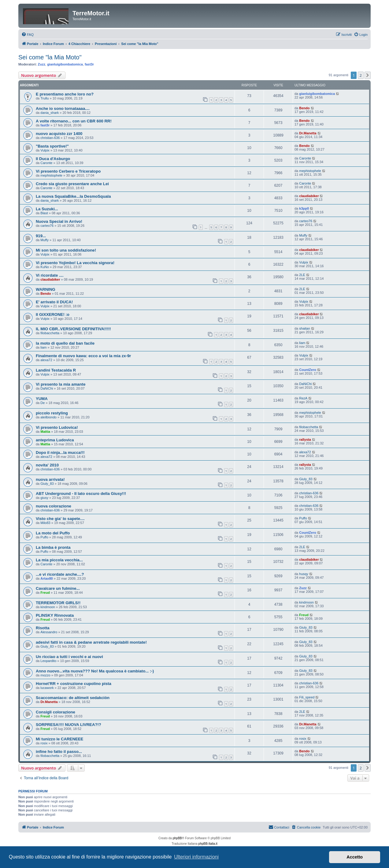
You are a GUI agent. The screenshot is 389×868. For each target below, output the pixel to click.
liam (43, 347)
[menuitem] (28, 35)
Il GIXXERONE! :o (53, 314)
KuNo (45, 267)
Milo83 (45, 523)
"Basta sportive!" (52, 146)
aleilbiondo (48, 417)
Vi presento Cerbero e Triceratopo (68, 171)
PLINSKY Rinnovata (55, 615)
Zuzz (42, 64)
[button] (368, 75)
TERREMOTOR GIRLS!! (58, 603)
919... (41, 236)
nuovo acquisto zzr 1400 (59, 134)
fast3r (89, 64)
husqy (304, 574)
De (43, 403)
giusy (44, 498)
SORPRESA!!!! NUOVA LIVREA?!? (69, 725)
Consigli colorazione (56, 712)
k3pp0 (304, 208)
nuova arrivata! (50, 479)
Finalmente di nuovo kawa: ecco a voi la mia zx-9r (83, 356)
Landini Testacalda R (56, 370)
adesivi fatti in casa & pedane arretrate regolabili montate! (91, 642)
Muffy (44, 240)
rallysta (305, 440)
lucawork (47, 688)
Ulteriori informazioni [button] (196, 857)
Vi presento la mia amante (61, 384)
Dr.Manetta (308, 133)
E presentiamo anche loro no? (65, 94)
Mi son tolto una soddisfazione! (66, 250)
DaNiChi (47, 388)
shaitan (304, 328)
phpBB (177, 838)
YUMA (42, 399)
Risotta (43, 628)
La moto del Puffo (53, 533)
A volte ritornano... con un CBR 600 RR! (74, 121)
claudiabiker (309, 196)
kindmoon (48, 607)
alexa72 (46, 360)
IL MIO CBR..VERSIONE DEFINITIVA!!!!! (73, 329)
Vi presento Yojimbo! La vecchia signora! (75, 263)
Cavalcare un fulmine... (58, 588)
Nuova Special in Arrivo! (59, 221)
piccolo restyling (52, 413)
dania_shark (50, 113)
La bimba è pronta (53, 547)
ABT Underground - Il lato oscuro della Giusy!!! (81, 494)
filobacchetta (50, 333)
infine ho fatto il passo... (59, 752)
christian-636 (50, 138)
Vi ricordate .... (50, 275)
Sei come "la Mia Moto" (50, 57)
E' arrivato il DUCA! (54, 302)
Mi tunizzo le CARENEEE (59, 739)
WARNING (46, 289)
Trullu (44, 98)
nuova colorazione (54, 506)
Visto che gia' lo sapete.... (60, 519)
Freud (45, 593)
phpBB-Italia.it (208, 844)
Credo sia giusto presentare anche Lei (72, 184)
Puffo (303, 518)
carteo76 (47, 226)
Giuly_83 (47, 484)
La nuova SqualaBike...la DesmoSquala (73, 196)
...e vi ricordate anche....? (60, 574)
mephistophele (51, 175)
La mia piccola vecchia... (59, 560)
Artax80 (46, 578)
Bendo (304, 108)
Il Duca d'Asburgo (53, 159)
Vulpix (45, 150)
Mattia (45, 432)
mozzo (45, 675)
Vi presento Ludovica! (57, 427)
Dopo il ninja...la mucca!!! (60, 453)
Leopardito (48, 661)
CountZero (308, 370)
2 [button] (361, 75)
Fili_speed (307, 697)
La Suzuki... (47, 209)
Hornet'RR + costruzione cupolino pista (74, 684)
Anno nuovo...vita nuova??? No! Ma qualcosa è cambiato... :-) (95, 671)
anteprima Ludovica (55, 440)
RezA (303, 398)
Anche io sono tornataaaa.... (63, 109)
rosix (44, 743)
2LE (302, 275)
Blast (44, 213)
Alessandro (49, 632)
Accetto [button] (355, 857)
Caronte (46, 163)
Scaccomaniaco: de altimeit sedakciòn (73, 698)
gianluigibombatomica (65, 64)
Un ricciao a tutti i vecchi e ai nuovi (69, 657)
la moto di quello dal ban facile (65, 343)
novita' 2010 (47, 465)
